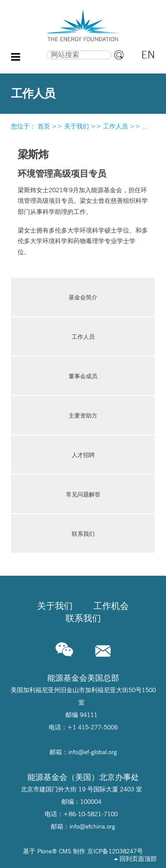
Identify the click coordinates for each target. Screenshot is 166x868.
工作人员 (116, 126)
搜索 (31, 49)
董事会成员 (83, 376)
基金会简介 (83, 297)
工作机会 (111, 606)
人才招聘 (83, 455)
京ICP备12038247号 (115, 851)
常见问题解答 (83, 494)
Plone (44, 851)
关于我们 (77, 126)
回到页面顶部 (135, 859)
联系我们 (83, 534)
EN (148, 55)
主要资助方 (83, 415)
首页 (44, 126)
